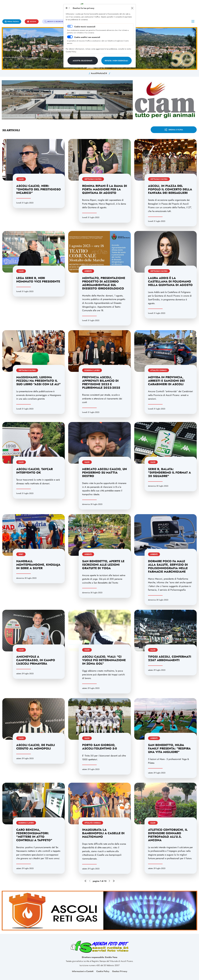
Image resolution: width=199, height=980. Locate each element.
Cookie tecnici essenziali (85, 27)
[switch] (70, 37)
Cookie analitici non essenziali (87, 37)
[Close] (132, 8)
